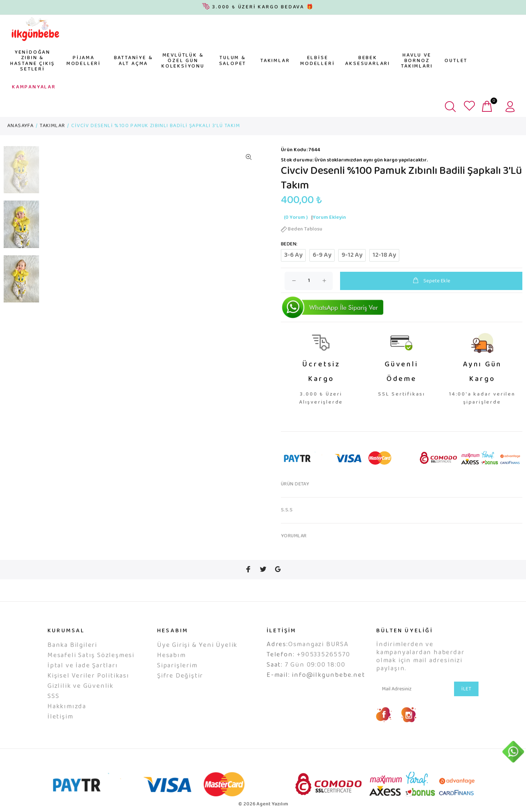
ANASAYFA (20, 126)
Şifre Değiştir (180, 676)
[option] (21, 173)
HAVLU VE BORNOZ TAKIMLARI (417, 61)
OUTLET (456, 61)
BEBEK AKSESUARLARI (368, 61)
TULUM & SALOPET (233, 61)
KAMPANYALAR (34, 87)
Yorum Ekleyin (329, 218)
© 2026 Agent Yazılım (263, 804)
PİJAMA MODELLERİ (84, 61)
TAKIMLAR (275, 61)
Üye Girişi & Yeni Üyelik (197, 645)
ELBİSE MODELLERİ (317, 61)
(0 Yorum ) (296, 218)
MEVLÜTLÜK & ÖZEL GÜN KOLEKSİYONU (183, 61)
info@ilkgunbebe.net (328, 675)
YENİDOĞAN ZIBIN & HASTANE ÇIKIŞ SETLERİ (33, 61)
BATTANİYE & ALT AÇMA (134, 61)
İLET (466, 689)
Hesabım (171, 656)
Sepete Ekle (431, 281)
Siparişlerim (177, 666)
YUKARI (513, 777)
